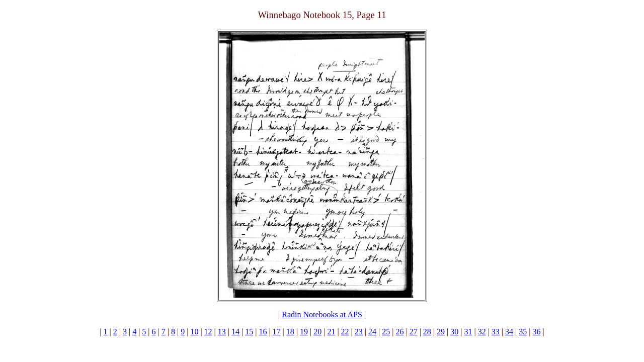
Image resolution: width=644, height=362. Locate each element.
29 (441, 332)
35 (523, 332)
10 (194, 332)
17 (277, 332)
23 (359, 332)
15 (249, 332)
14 (235, 332)
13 (222, 332)
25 (386, 332)
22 (345, 332)
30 (454, 332)
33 (496, 332)
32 (482, 332)
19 (304, 332)
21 (331, 332)
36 (536, 332)
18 (290, 332)
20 (317, 332)
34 (509, 332)
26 (399, 332)
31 (468, 332)
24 (372, 332)
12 (208, 332)
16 (263, 332)
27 (414, 332)
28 (427, 332)
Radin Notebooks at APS (322, 314)
